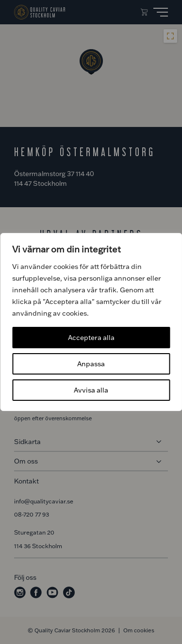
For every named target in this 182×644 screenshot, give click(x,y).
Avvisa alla (91, 390)
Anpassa (91, 364)
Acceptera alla (91, 337)
